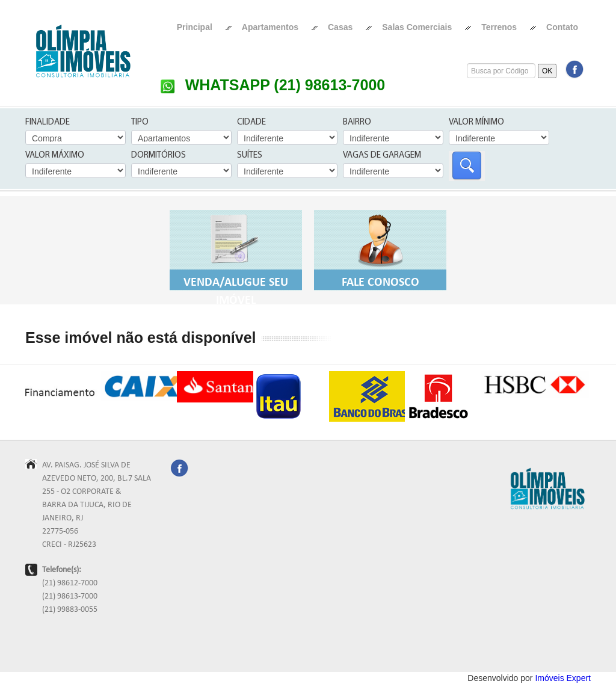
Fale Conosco (380, 249)
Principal (195, 27)
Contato (562, 27)
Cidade (251, 122)
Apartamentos (270, 27)
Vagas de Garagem (382, 156)
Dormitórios (159, 156)
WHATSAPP (273, 85)
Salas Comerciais (417, 27)
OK (547, 71)
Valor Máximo (55, 156)
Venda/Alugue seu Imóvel (236, 258)
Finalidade (48, 122)
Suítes (250, 156)
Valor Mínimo (476, 122)
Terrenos (499, 27)
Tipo (140, 122)
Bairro (357, 122)
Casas (340, 27)
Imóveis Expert (563, 678)
